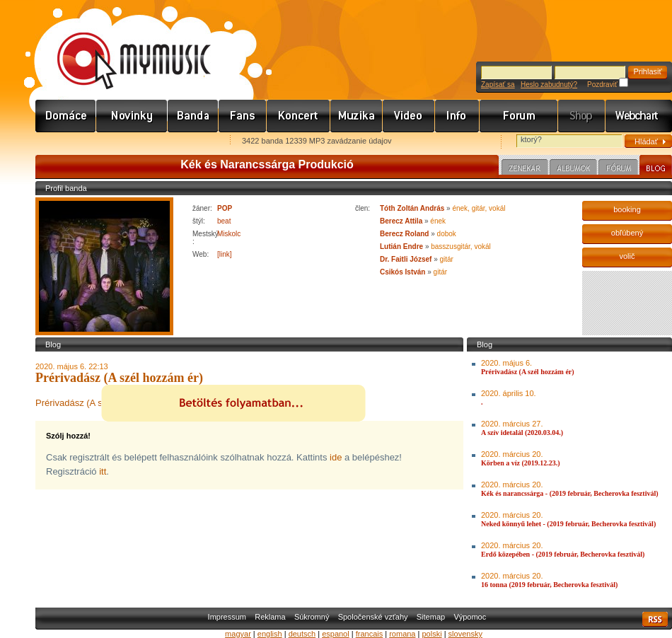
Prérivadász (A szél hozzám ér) (528, 372)
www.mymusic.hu (122, 46)
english (270, 634)
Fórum (519, 116)
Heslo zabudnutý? (549, 85)
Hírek (132, 116)
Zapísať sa (498, 85)
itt (103, 471)
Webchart (639, 116)
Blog (656, 167)
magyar (238, 634)
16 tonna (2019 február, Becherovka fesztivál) (549, 585)
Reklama (270, 617)
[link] (225, 254)
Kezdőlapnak (124, 142)
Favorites (64, 142)
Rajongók (243, 116)
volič (627, 256)
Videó (409, 116)
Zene (357, 116)
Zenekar (525, 169)
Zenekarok (193, 116)
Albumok (573, 169)
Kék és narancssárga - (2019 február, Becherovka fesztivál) (570, 493)
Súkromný (312, 617)
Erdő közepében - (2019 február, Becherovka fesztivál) (563, 554)
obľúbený (627, 233)
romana (402, 634)
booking (627, 209)
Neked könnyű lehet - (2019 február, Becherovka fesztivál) (568, 524)
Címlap (66, 116)
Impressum (227, 617)
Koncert (299, 116)
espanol (336, 634)
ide (336, 457)
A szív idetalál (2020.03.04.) (522, 433)
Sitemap (431, 617)
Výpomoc (470, 617)
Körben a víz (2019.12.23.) (521, 463)
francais (370, 634)
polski (431, 634)
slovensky (465, 634)
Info (457, 116)
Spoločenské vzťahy (373, 617)
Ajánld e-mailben (185, 142)
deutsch (302, 634)
